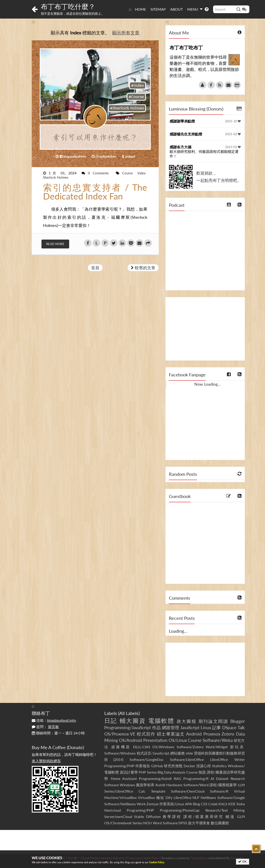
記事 (216, 727)
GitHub (157, 766)
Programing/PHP (140, 810)
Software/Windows (120, 753)
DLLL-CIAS (142, 747)
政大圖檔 (187, 721)
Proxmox (212, 734)
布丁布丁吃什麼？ (68, 6)
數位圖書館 (220, 823)
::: (130, 9)
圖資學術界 (145, 785)
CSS (204, 804)
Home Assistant (124, 778)
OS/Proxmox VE (120, 734)
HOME (140, 9)
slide (189, 753)
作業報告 (143, 766)
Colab (213, 804)
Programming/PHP (119, 766)
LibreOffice (182, 797)
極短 (160, 797)
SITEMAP (158, 9)
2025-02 (233, 134)
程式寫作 (146, 734)
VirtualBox (146, 797)
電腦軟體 (161, 721)
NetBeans (208, 797)
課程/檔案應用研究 (203, 816)
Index (142, 173)
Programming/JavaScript (128, 727)
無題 (202, 772)
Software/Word (196, 785)
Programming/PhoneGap (180, 810)
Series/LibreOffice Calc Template (135, 791)
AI (212, 778)
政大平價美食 (199, 823)
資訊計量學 (129, 772)
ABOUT (176, 9)
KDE (232, 804)
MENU (195, 9)
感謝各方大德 (180, 147)
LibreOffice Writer (227, 759)
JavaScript (190, 727)
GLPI (241, 816)
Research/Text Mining (225, 810)
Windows (127, 785)
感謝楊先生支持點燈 (186, 134)
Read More (55, 244)
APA (188, 804)
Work (141, 804)
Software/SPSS (175, 823)
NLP (196, 797)
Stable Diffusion (147, 816)
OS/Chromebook (118, 823)
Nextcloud (113, 810)
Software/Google (231, 797)
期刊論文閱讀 (214, 721)
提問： (45, 727)
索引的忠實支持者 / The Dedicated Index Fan (95, 192)
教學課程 (172, 816)
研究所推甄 (173, 766)
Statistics (219, 766)
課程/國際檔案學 (223, 785)
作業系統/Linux (172, 804)
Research (238, 778)
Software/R (219, 791)
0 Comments (100, 173)
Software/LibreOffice (187, 759)
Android (194, 734)
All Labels (129, 713)
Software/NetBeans (120, 804)
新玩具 (237, 747)
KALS (223, 804)
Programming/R (196, 778)
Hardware (174, 785)
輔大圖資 (133, 721)
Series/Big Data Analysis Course (172, 772)
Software (112, 785)
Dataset (222, 778)
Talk (241, 727)
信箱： (54, 720)
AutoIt (160, 785)
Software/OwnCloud (188, 791)
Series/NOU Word (147, 823)
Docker (189, 766)
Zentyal (152, 804)
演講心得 (204, 766)
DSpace (229, 727)
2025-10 (233, 121)
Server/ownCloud (118, 816)
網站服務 (177, 753)
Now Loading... (207, 384)
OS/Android (131, 740)
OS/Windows (163, 747)
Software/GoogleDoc (147, 759)
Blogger (238, 721)
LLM (241, 785)
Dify (169, 797)
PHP (142, 772)
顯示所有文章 (126, 33)
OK (242, 862)
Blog (196, 804)
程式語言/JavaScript (153, 753)
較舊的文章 (143, 268)
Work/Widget (217, 747)
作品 (156, 727)
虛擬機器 (121, 747)
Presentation (155, 740)
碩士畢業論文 (171, 734)
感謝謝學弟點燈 (182, 121)
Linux (206, 727)
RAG (178, 778)
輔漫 (230, 816)
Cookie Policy (157, 862)
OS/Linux (178, 740)
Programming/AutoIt (155, 778)
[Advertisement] (205, 329)
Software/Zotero (190, 747)
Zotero (228, 734)
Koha (241, 804)
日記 (111, 721)
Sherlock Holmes (56, 177)
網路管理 (170, 727)
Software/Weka (218, 740)
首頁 (95, 268)
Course (129, 173)
